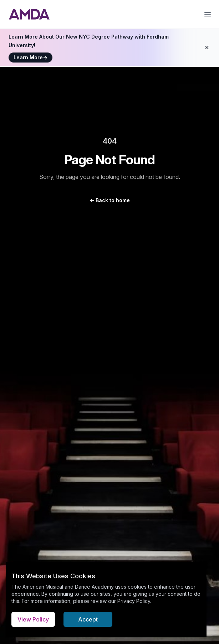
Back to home (110, 200)
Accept (88, 619)
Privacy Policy (134, 601)
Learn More (30, 57)
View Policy (33, 619)
